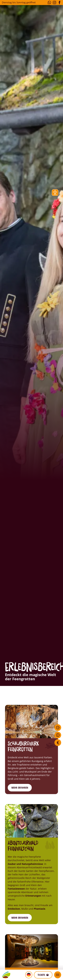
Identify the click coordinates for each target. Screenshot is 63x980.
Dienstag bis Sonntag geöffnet (19, 2)
